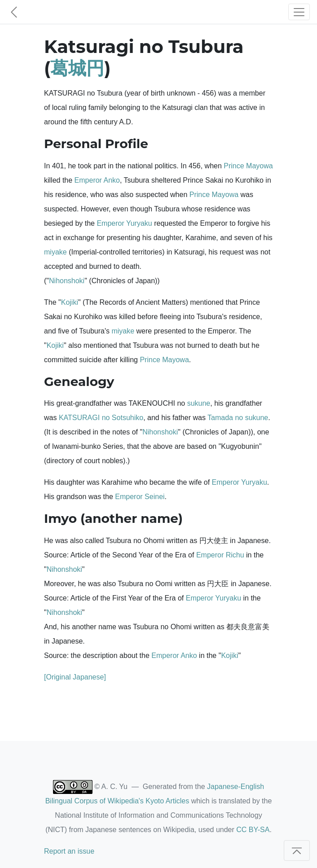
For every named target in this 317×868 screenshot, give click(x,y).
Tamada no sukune (238, 418)
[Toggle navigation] (299, 12)
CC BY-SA (253, 830)
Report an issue (69, 851)
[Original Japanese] (75, 677)
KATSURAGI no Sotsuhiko (101, 418)
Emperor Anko (97, 180)
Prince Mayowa (248, 166)
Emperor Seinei (140, 497)
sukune (199, 403)
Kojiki (70, 302)
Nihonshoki (67, 281)
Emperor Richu (220, 555)
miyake (55, 252)
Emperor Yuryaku (124, 223)
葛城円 (77, 68)
